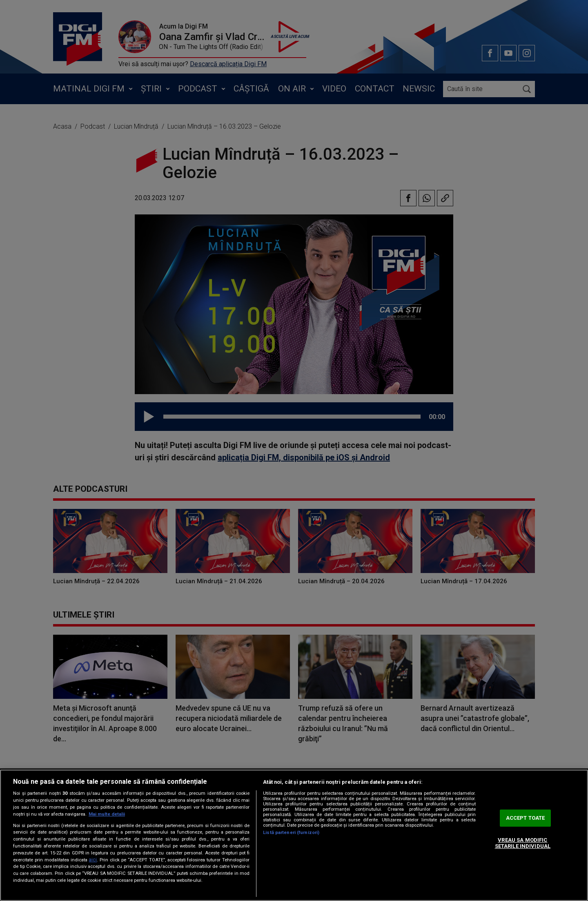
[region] (294, 835)
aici (93, 860)
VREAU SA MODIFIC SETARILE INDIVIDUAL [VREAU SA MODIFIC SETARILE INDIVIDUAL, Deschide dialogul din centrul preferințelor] (523, 843)
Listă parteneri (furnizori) (291, 833)
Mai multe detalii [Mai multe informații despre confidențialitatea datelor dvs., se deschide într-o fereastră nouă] (107, 814)
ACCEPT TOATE (526, 818)
